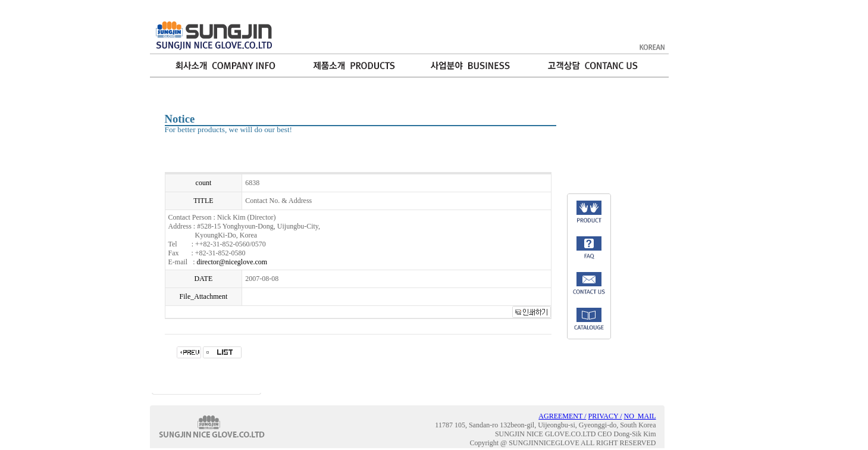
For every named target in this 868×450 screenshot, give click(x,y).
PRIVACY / (605, 416)
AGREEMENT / (562, 416)
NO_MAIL (640, 416)
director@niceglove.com (232, 262)
